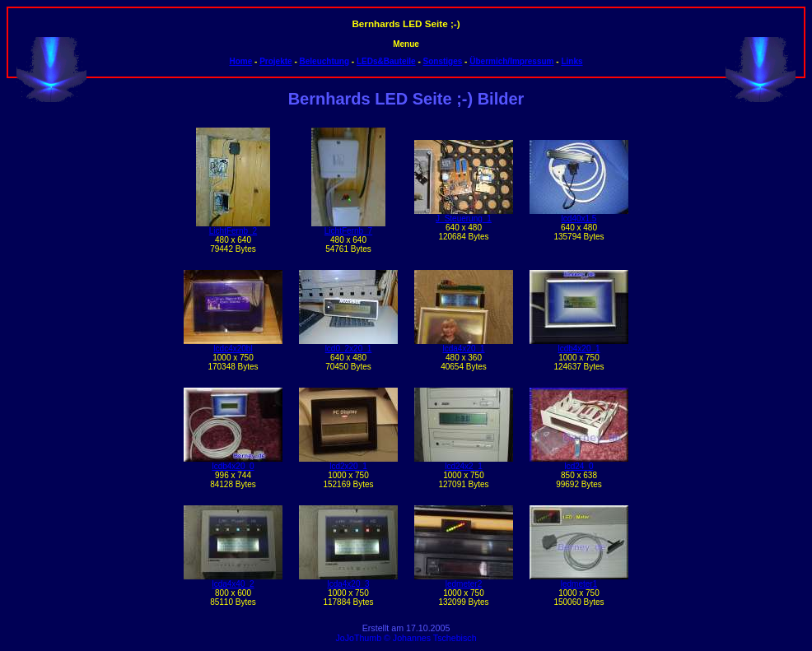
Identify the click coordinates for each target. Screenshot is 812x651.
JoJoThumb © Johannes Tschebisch (406, 638)
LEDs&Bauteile (386, 61)
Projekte (275, 61)
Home (240, 61)
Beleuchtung (325, 61)
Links (572, 61)
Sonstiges (443, 61)
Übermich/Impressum (511, 61)
